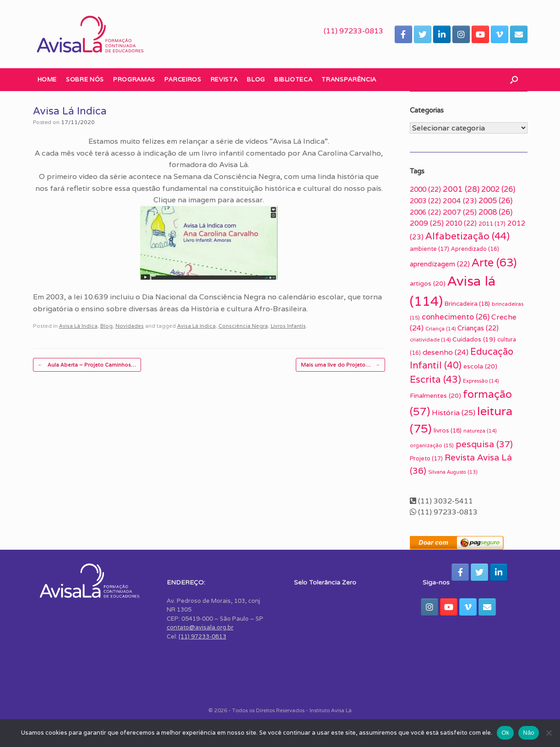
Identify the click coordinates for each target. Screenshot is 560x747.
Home (47, 79)
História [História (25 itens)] (454, 413)
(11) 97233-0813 (353, 31)
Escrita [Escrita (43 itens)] (435, 379)
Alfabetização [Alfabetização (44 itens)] (468, 236)
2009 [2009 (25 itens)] (427, 223)
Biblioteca (294, 79)
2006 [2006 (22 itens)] (425, 212)
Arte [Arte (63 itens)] (494, 262)
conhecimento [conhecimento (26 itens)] (456, 317)
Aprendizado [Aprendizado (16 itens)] (475, 249)
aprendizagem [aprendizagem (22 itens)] (440, 264)
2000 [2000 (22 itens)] (425, 189)
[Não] (549, 733)
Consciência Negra (243, 326)
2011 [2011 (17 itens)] (492, 224)
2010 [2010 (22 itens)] (461, 223)
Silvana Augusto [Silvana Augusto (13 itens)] (453, 472)
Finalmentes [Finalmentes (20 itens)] (435, 395)
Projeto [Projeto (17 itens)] (426, 458)
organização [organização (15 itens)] (432, 445)
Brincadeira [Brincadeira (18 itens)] (467, 303)
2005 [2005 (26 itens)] (495, 200)
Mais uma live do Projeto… (340, 365)
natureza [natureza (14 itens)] (480, 431)
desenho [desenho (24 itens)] (446, 352)
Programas (134, 79)
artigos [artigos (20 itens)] (428, 283)
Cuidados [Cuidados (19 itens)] (474, 339)
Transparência (349, 79)
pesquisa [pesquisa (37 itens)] (484, 444)
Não (529, 733)
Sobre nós (85, 79)
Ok (505, 733)
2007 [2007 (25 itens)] (460, 212)
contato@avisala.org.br (200, 627)
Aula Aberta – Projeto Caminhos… (87, 365)
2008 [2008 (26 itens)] (495, 212)
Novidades (130, 326)
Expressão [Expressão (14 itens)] (481, 381)
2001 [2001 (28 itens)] (461, 189)
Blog (256, 79)
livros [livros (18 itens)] (448, 430)
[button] (514, 80)
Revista (224, 79)
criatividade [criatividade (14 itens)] (430, 340)
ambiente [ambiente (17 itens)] (430, 249)
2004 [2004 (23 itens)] (460, 200)
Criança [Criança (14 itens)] (440, 329)
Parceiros (183, 79)
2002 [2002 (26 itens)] (498, 189)
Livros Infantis (288, 326)
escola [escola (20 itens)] (480, 366)
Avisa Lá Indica (78, 326)
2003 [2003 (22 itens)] (425, 201)
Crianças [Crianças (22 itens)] (478, 328)
